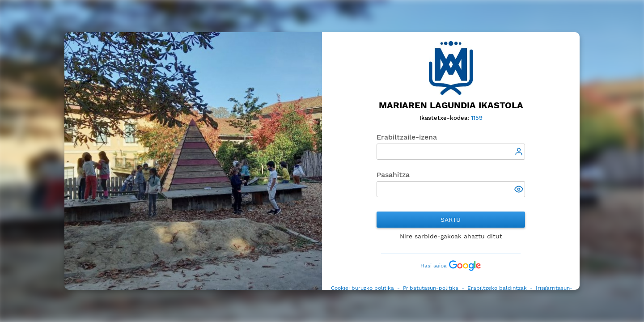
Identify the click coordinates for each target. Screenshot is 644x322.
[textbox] (451, 152)
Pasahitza (393, 175)
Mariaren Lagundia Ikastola (451, 105)
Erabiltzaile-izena (407, 137)
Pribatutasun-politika (431, 288)
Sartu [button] (451, 220)
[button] (520, 190)
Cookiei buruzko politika (362, 288)
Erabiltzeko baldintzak (497, 288)
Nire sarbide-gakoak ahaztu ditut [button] (451, 236)
